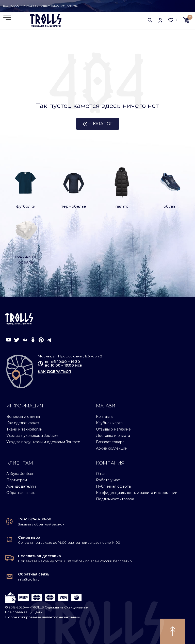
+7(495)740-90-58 (35, 519)
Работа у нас (108, 480)
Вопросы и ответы (23, 417)
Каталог (103, 124)
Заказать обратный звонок (41, 524)
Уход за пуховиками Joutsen (32, 436)
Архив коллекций (112, 448)
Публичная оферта (113, 486)
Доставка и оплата (113, 436)
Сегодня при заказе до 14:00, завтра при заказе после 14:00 (69, 542)
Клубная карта (109, 423)
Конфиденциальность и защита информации (137, 492)
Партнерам (17, 480)
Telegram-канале (64, 6)
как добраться (54, 372)
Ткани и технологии (24, 429)
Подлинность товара (115, 499)
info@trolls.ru (29, 579)
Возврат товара (110, 442)
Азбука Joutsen (20, 474)
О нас (101, 474)
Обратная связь (21, 492)
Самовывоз (29, 537)
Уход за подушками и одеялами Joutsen (43, 442)
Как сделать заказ (23, 423)
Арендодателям (21, 486)
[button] (150, 20)
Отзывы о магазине (113, 429)
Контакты (105, 417)
